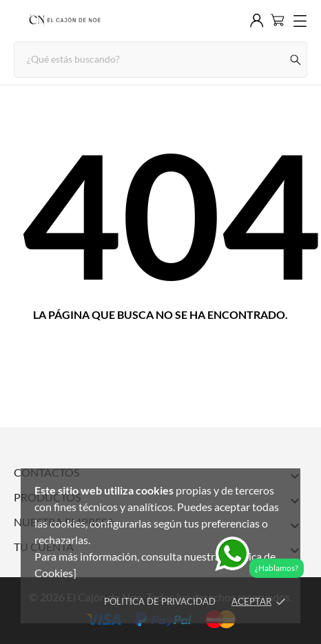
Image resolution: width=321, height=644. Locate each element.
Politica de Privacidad (160, 601)
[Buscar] (296, 60)
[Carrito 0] (277, 20)
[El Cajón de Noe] (64, 21)
